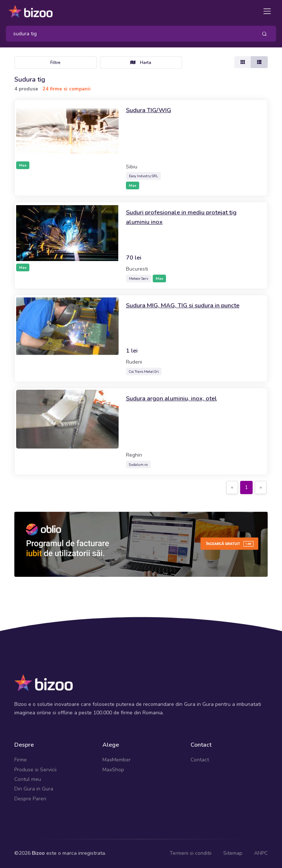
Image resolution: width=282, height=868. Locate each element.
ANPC (261, 853)
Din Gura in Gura (34, 789)
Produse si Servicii (35, 770)
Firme (21, 760)
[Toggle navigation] (267, 11)
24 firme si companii (67, 89)
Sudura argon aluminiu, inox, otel (175, 398)
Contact (200, 760)
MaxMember (117, 760)
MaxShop (113, 770)
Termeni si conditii (191, 853)
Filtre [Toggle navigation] (55, 62)
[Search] (129, 34)
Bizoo (38, 853)
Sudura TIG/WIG (150, 110)
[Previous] (232, 487)
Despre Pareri (30, 799)
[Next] (261, 487)
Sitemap (233, 853)
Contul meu (28, 779)
